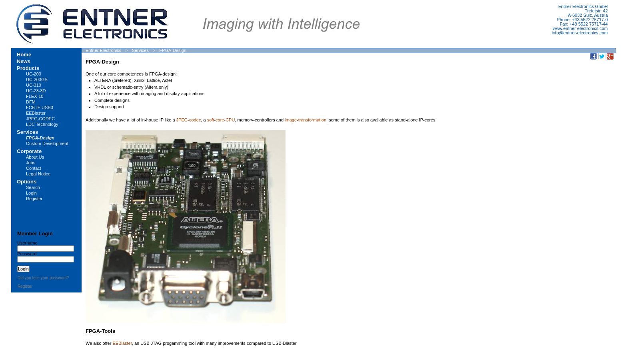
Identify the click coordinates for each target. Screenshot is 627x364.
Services (140, 50)
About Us (35, 157)
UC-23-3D (36, 91)
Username (27, 243)
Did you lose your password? (43, 278)
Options (27, 182)
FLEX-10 (35, 96)
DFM (31, 102)
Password (27, 254)
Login (31, 193)
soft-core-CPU (221, 120)
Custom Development (47, 143)
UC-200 (34, 74)
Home (24, 55)
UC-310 (34, 85)
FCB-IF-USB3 (40, 107)
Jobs (31, 163)
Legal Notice (38, 174)
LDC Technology (42, 124)
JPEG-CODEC (40, 119)
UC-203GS (37, 80)
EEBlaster (122, 343)
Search (33, 187)
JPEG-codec (189, 120)
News (24, 61)
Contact (34, 168)
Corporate (29, 151)
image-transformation (306, 120)
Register (34, 199)
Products (28, 68)
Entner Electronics (103, 50)
